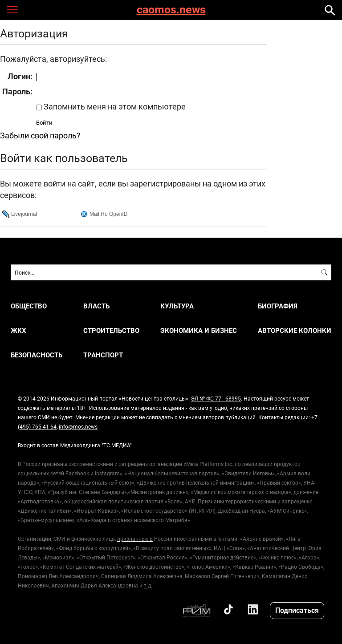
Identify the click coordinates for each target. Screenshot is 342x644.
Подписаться (297, 610)
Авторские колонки (295, 330)
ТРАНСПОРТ (103, 355)
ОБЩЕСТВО (29, 306)
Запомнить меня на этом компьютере (114, 106)
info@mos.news (78, 426)
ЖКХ (18, 330)
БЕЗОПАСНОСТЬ (37, 355)
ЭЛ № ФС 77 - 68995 (216, 398)
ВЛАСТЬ (96, 306)
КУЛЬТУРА (177, 306)
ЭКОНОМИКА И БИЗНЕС (199, 330)
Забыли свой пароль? (40, 135)
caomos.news (171, 10)
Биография (278, 306)
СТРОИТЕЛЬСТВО (111, 330)
